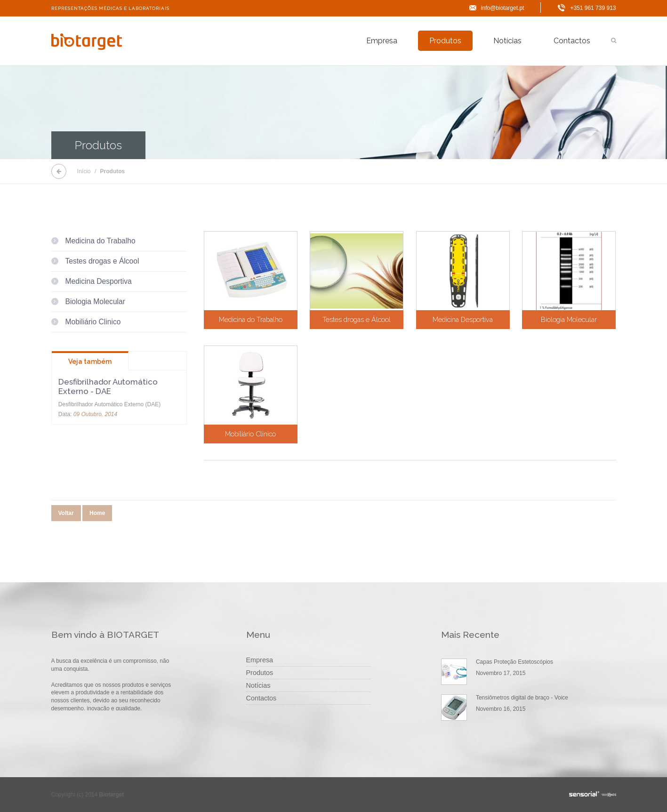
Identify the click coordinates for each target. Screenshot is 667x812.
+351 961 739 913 (593, 8)
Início (84, 171)
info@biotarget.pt (503, 8)
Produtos (445, 41)
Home (97, 513)
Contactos (572, 41)
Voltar (66, 513)
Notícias (507, 41)
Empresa (382, 41)
